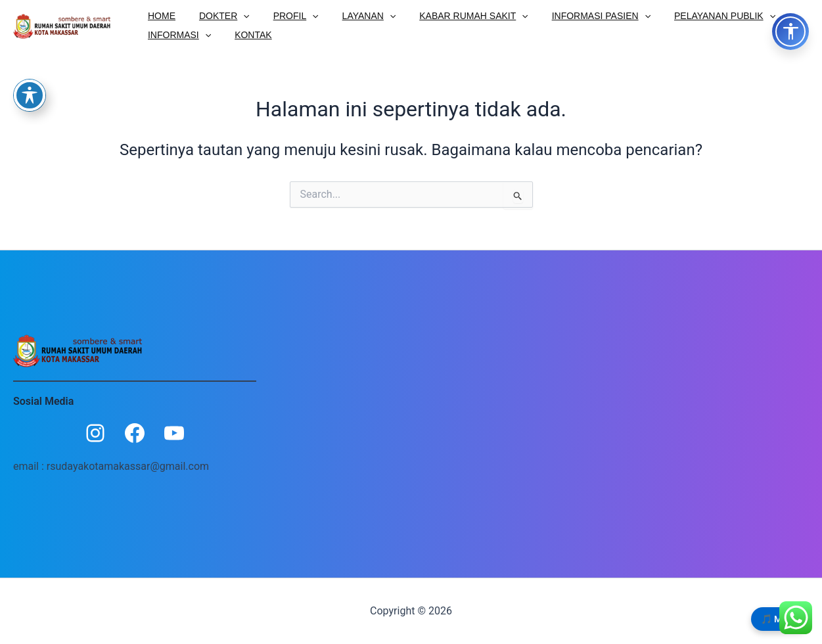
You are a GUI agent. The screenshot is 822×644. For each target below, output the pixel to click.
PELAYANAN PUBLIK (691, 15)
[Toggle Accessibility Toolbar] (30, 95)
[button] (235, 15)
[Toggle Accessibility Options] (790, 32)
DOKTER (217, 15)
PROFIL (283, 15)
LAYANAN (351, 15)
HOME (159, 15)
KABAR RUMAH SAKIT (450, 15)
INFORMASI (177, 35)
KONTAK (245, 35)
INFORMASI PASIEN (572, 15)
